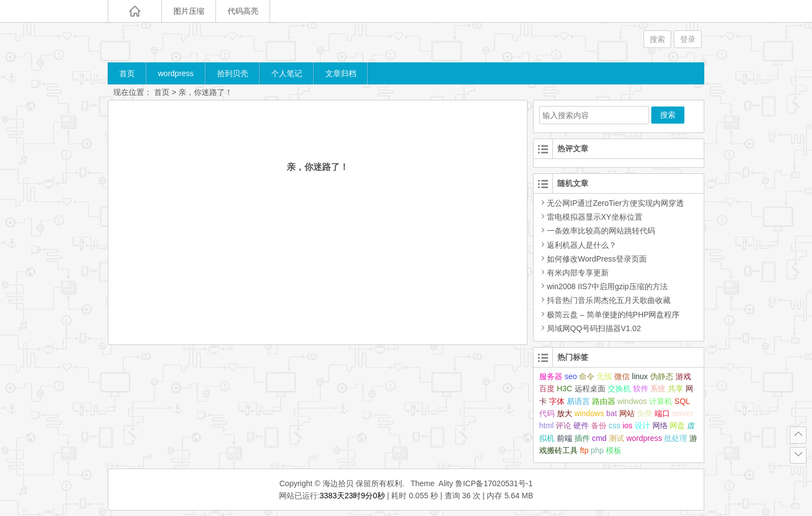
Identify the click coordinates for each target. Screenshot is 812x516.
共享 (676, 389)
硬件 (581, 425)
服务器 (551, 376)
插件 (582, 438)
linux (640, 376)
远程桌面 (590, 389)
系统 (658, 389)
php (597, 450)
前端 (565, 438)
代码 (547, 413)
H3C (565, 389)
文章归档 (341, 73)
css (615, 425)
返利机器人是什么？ (578, 245)
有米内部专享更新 (574, 273)
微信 (622, 376)
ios (628, 425)
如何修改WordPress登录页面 (593, 259)
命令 (587, 376)
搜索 (657, 39)
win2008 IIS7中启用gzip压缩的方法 (603, 286)
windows (589, 413)
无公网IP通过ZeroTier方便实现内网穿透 (611, 203)
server (682, 413)
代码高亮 (243, 11)
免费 (645, 413)
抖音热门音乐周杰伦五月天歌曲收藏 (605, 300)
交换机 (619, 389)
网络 (660, 425)
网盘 (677, 425)
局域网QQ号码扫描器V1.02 (590, 328)
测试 (616, 438)
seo (571, 376)
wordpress (176, 73)
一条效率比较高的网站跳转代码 (597, 231)
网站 (627, 413)
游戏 (683, 376)
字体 (557, 401)
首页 (127, 73)
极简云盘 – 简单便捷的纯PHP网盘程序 (609, 315)
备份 (599, 425)
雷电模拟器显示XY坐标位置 (591, 217)
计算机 (661, 401)
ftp (584, 450)
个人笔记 (287, 73)
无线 (604, 376)
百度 (547, 389)
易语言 (578, 401)
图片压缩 (189, 11)
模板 (614, 450)
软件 (641, 389)
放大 (565, 413)
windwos (632, 401)
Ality (446, 483)
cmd (599, 438)
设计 (642, 425)
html (546, 425)
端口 (662, 413)
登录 (688, 39)
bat (611, 413)
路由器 (604, 401)
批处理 (676, 438)
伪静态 (662, 376)
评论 (563, 425)
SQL (682, 401)
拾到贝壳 (233, 73)
